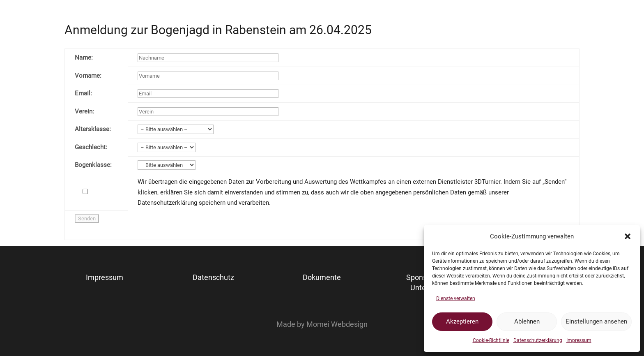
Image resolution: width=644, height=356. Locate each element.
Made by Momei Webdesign (322, 324)
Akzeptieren (462, 321)
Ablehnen (527, 321)
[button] (628, 236)
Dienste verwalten (456, 298)
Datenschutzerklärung (538, 340)
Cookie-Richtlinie (491, 340)
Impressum (579, 340)
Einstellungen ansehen (596, 321)
